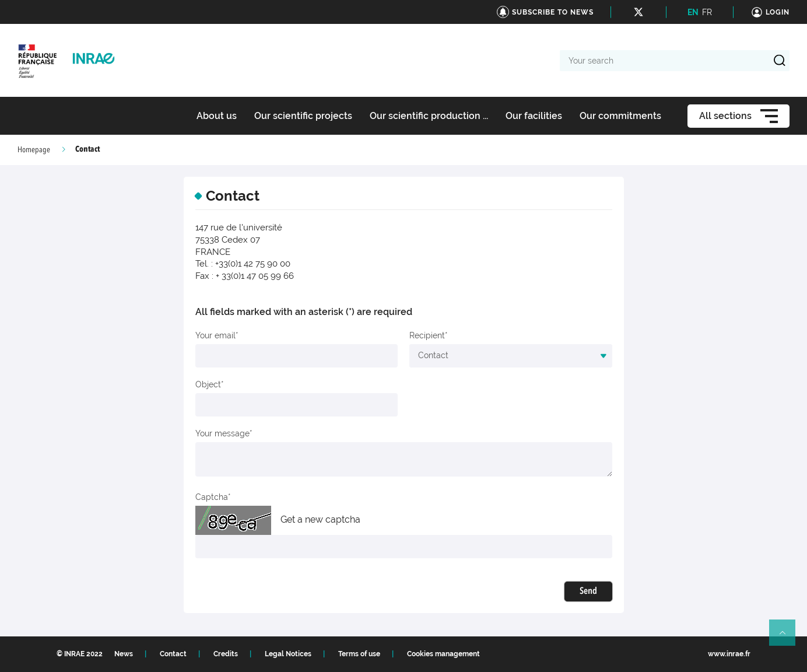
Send (588, 591)
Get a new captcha (320, 519)
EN (693, 12)
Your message (222, 433)
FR (707, 12)
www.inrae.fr (729, 654)
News (124, 654)
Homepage (34, 150)
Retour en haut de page (787, 638)
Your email (215, 335)
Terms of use (359, 654)
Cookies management (443, 654)
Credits (226, 654)
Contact (173, 654)
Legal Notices (288, 654)
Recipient (427, 335)
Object (208, 384)
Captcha (212, 497)
